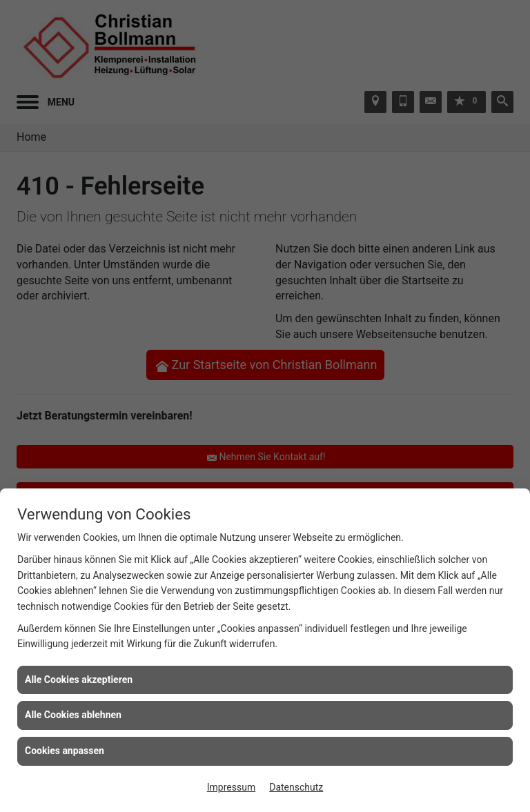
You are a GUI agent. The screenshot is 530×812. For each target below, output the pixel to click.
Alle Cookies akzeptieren (79, 680)
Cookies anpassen (65, 751)
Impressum (231, 787)
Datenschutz (296, 787)
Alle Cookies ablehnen (73, 715)
